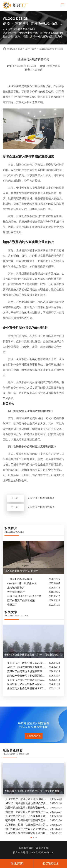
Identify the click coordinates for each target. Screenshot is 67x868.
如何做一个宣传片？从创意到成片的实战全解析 (27, 676)
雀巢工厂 (12, 605)
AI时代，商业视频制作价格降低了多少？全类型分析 (27, 667)
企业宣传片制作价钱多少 (41, 507)
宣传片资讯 (31, 49)
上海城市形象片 (16, 588)
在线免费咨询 (34, 736)
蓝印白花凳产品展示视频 (21, 600)
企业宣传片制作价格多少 (41, 498)
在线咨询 (17, 864)
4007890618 (50, 864)
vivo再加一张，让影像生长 (22, 583)
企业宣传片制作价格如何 (51, 49)
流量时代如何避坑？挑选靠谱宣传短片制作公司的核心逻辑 (27, 671)
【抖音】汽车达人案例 (20, 579)
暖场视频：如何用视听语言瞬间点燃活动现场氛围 (27, 684)
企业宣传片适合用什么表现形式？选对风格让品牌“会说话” (27, 680)
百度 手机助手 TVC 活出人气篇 (24, 596)
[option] (33, 798)
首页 (20, 49)
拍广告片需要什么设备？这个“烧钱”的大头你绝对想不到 (27, 829)
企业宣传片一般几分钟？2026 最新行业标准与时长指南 (27, 663)
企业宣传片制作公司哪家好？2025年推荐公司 (27, 688)
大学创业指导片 (16, 592)
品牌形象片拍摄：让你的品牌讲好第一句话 (27, 825)
